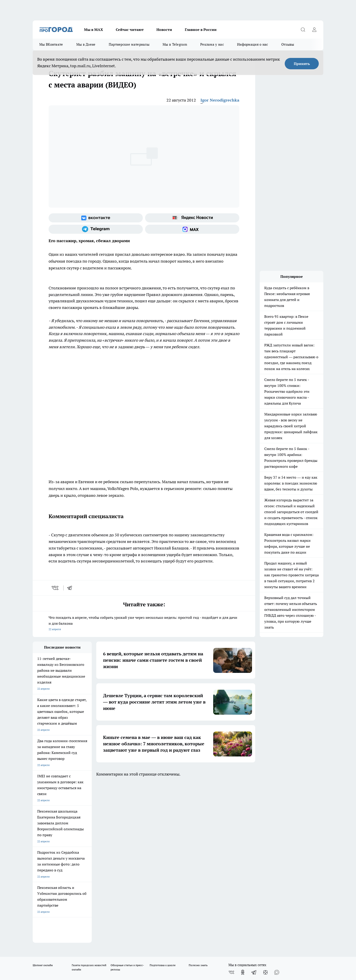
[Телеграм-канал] (96, 229)
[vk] (56, 588)
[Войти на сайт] (314, 30)
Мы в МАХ (94, 30)
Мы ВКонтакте (51, 44)
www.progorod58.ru (67, 842)
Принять (302, 64)
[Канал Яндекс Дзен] (265, 812)
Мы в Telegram (175, 44)
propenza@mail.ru (93, 855)
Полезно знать (198, 805)
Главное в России (201, 30)
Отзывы (288, 44)
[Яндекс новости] (192, 218)
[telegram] (71, 588)
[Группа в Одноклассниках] (243, 812)
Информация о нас (253, 44)
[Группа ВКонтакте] (96, 218)
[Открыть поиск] (303, 30)
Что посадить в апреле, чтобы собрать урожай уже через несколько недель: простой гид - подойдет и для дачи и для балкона (144, 624)
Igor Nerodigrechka (220, 100)
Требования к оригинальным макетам (57, 830)
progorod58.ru (101, 886)
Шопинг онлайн (43, 805)
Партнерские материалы (129, 44)
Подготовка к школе (163, 805)
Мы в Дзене (86, 44)
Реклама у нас (212, 44)
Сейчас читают (130, 30)
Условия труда (99, 830)
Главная (152, 830)
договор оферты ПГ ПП (48, 931)
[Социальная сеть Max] (192, 229)
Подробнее (153, 943)
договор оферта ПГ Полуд (49, 927)
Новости (164, 30)
